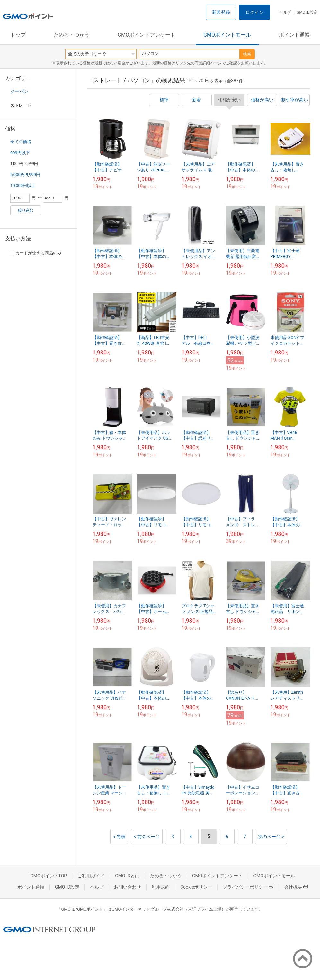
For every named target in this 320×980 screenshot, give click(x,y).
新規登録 (221, 12)
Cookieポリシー (196, 887)
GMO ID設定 (307, 12)
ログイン (254, 12)
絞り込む (26, 210)
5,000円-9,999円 (25, 174)
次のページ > (271, 837)
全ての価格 (21, 142)
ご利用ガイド (91, 876)
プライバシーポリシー (248, 887)
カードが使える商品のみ (35, 253)
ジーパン (19, 91)
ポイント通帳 (294, 35)
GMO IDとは (127, 876)
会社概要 (296, 887)
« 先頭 (119, 837)
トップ (18, 35)
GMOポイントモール (227, 35)
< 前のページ (147, 837)
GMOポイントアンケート (147, 35)
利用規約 (161, 887)
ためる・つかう (72, 35)
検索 (247, 54)
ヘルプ (285, 12)
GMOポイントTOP (49, 876)
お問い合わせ (128, 887)
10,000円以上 (23, 185)
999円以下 (20, 153)
